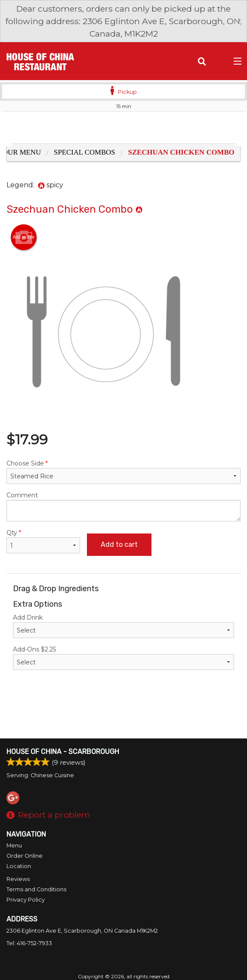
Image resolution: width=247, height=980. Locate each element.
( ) (219, 61)
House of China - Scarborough (63, 752)
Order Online (25, 856)
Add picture (24, 237)
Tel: (29, 943)
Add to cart (119, 544)
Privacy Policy (26, 900)
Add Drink (123, 626)
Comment (123, 506)
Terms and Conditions (36, 889)
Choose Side (123, 472)
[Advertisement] (123, 129)
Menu (14, 845)
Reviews (18, 879)
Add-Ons (123, 658)
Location (19, 866)
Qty (43, 541)
